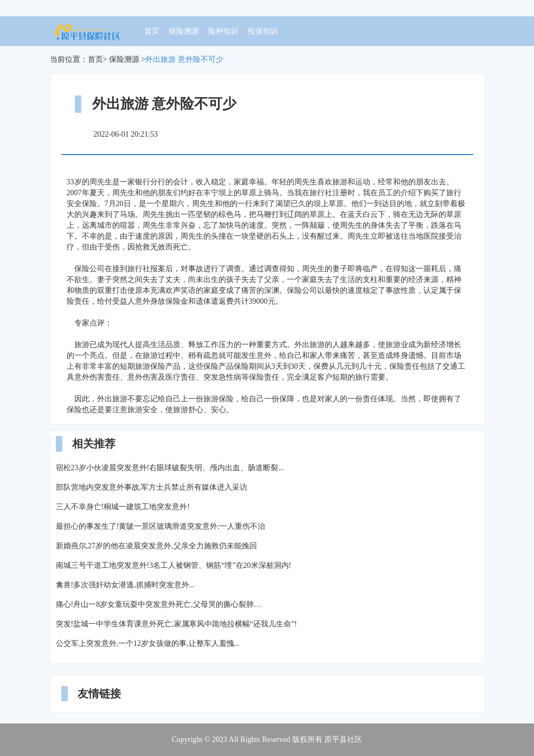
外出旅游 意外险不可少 (184, 59)
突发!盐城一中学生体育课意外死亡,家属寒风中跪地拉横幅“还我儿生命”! (176, 624)
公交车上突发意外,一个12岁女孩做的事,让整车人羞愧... (148, 643)
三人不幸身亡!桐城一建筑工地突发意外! (123, 507)
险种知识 (223, 31)
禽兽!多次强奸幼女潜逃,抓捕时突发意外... (126, 585)
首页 (152, 31)
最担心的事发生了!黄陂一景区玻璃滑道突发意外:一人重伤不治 (161, 526)
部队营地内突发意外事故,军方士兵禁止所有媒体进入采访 (152, 487)
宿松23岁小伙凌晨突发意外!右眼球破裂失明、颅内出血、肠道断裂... (170, 468)
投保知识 (263, 31)
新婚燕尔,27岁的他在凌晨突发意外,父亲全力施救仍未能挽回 (156, 546)
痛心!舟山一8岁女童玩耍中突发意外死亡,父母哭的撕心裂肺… (159, 604)
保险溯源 (184, 31)
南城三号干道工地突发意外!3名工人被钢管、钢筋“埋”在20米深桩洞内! (174, 565)
